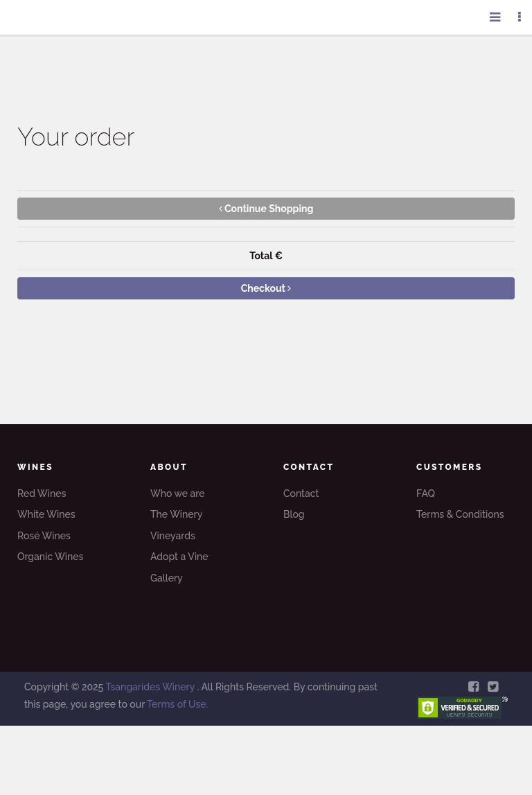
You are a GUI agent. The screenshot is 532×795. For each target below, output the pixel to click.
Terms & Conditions (460, 514)
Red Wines (42, 493)
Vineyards (173, 536)
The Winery (176, 514)
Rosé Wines (44, 536)
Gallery (167, 578)
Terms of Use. (177, 704)
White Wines (46, 514)
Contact (301, 493)
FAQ (426, 493)
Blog (294, 514)
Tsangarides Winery (151, 687)
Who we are (177, 493)
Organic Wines (50, 557)
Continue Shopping (266, 209)
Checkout (266, 288)
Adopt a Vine (179, 557)
